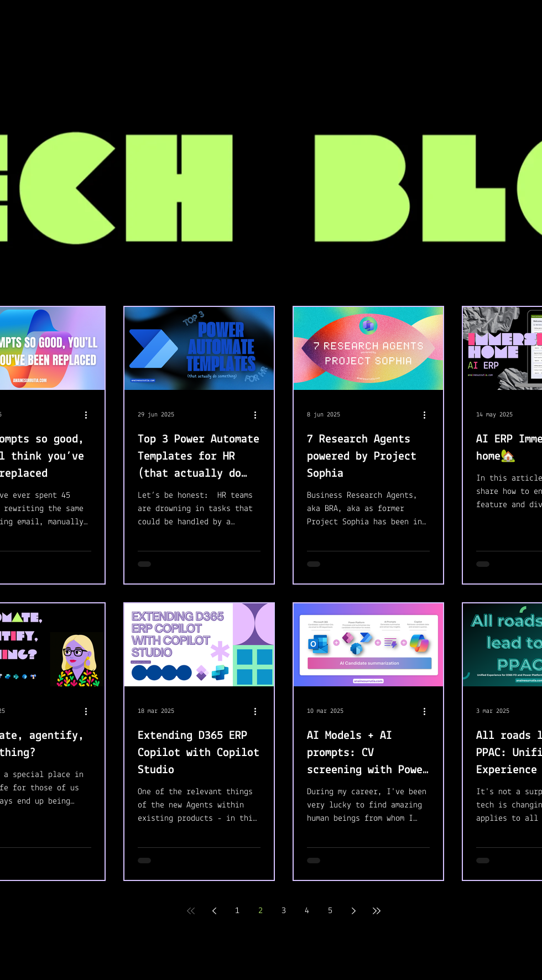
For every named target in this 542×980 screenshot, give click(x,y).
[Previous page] (214, 911)
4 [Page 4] (307, 911)
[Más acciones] (90, 415)
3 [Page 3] (284, 911)
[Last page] (377, 911)
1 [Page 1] (237, 911)
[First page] (191, 911)
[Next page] (353, 911)
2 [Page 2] (260, 911)
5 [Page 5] (330, 911)
